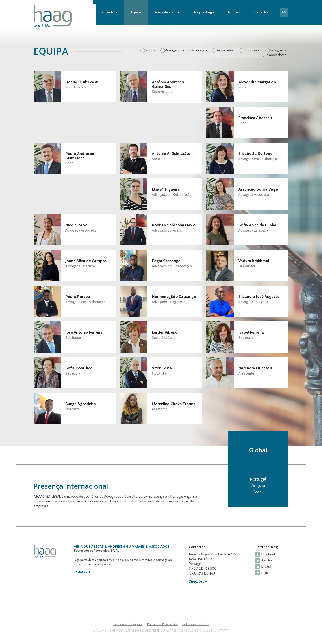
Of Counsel (252, 50)
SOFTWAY (222, 631)
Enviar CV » (82, 572)
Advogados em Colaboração (186, 50)
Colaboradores (275, 55)
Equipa (136, 12)
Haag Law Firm (65, 16)
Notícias (234, 12)
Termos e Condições (128, 624)
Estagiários (278, 50)
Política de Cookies (196, 624)
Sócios (150, 50)
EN (284, 12)
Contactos (261, 12)
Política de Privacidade (162, 624)
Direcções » (198, 581)
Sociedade (110, 12)
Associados (225, 50)
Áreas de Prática (167, 12)
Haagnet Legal (203, 12)
